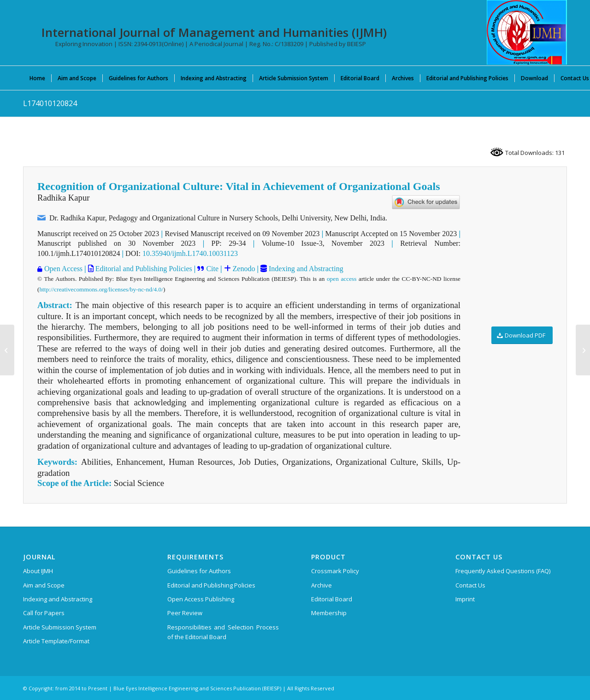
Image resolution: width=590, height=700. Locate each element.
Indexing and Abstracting (305, 269)
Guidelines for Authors (199, 571)
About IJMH (38, 571)
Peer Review (185, 613)
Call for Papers (44, 613)
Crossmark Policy (335, 571)
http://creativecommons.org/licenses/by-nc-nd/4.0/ (101, 289)
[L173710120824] (583, 350)
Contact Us (470, 585)
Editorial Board (332, 599)
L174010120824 (50, 103)
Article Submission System (60, 627)
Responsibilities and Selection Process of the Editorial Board (223, 632)
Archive (322, 585)
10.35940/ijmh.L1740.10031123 (190, 253)
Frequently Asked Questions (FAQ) (503, 571)
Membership (329, 613)
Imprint (465, 599)
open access (342, 279)
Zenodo (243, 269)
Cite (211, 269)
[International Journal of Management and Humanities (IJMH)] (527, 32)
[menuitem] (37, 78)
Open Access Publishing (201, 599)
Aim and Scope (44, 585)
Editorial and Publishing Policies (143, 269)
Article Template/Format (56, 641)
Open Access (62, 269)
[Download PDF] (522, 335)
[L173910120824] (7, 350)
